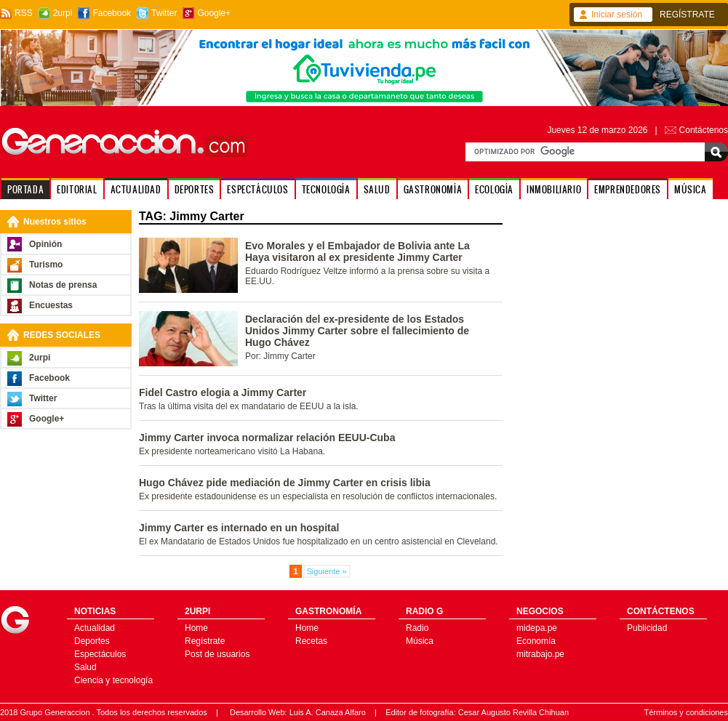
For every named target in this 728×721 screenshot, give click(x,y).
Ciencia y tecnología (113, 680)
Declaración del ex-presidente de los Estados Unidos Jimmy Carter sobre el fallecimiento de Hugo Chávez (357, 331)
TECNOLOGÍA (326, 189)
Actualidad (95, 628)
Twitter (164, 13)
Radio (417, 628)
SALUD (377, 189)
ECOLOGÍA (494, 189)
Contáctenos (704, 130)
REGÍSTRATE (687, 15)
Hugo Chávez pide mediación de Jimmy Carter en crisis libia (285, 483)
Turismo (46, 265)
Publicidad (647, 628)
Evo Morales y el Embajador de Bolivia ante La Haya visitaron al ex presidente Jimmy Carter (357, 251)
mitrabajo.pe (540, 654)
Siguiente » (327, 571)
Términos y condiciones (686, 712)
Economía (536, 641)
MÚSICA (691, 189)
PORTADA (25, 189)
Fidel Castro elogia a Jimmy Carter (223, 392)
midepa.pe (537, 628)
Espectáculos (100, 654)
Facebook (112, 13)
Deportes (92, 641)
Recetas (311, 641)
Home (196, 628)
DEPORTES (195, 189)
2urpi (63, 13)
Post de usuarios (217, 654)
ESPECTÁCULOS (257, 189)
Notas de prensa (63, 285)
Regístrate (205, 641)
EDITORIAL (77, 189)
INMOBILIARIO (554, 189)
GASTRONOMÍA (433, 189)
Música (420, 641)
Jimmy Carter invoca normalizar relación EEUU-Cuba (267, 438)
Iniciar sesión (617, 15)
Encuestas (51, 305)
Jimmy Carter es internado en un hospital (239, 528)
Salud (85, 667)
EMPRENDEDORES (628, 189)
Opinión (45, 244)
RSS (24, 13)
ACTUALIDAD (136, 189)
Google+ (214, 13)
